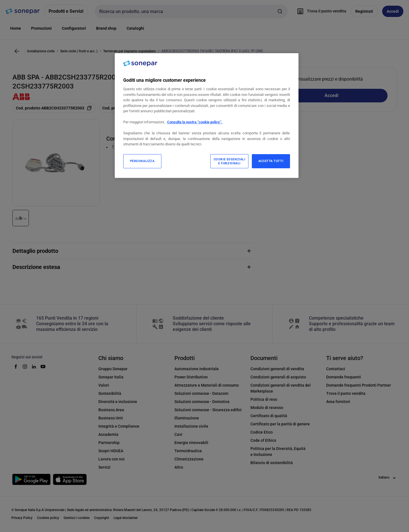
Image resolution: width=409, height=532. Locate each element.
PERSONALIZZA (142, 161)
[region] (207, 116)
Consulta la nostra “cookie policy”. (195, 122)
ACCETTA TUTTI (271, 161)
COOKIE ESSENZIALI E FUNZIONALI (230, 161)
